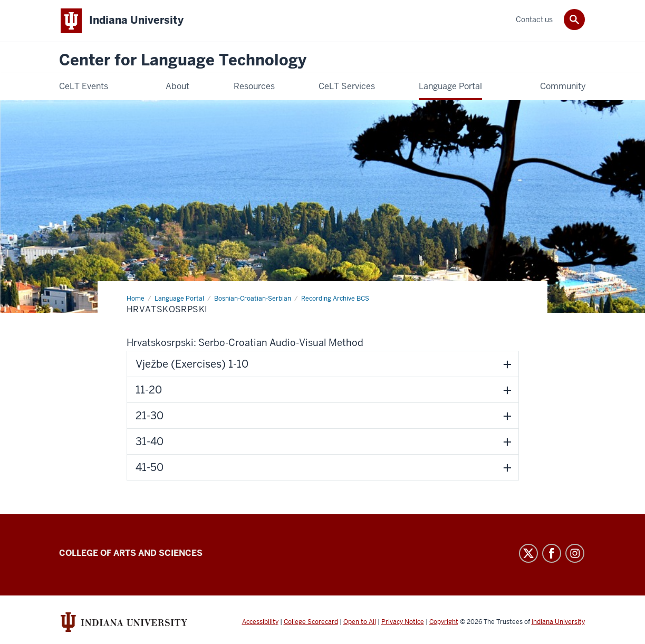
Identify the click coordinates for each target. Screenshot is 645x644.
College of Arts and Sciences (131, 553)
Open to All (360, 622)
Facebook (552, 553)
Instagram (575, 553)
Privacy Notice (403, 622)
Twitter (528, 553)
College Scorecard (311, 622)
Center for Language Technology (183, 60)
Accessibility (260, 622)
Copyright (444, 622)
